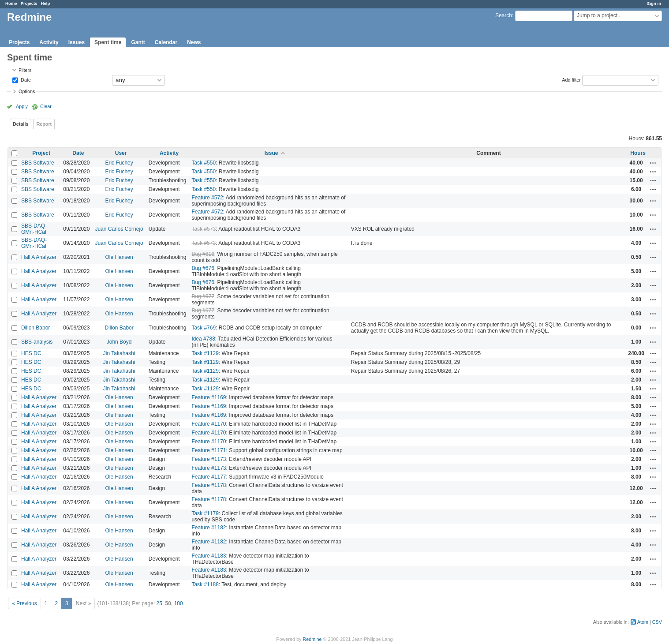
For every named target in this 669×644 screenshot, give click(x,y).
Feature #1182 (209, 528)
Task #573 (204, 229)
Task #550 (204, 163)
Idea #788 (203, 339)
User (121, 153)
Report (44, 124)
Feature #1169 (209, 397)
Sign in (654, 3)
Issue (271, 153)
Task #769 (204, 328)
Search (504, 15)
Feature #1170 (209, 424)
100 (179, 603)
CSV (657, 622)
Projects (29, 3)
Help (46, 3)
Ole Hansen (119, 257)
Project (41, 153)
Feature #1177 (209, 477)
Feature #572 (207, 198)
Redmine (312, 639)
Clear (46, 106)
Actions (653, 163)
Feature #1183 (209, 556)
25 (159, 603)
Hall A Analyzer (39, 257)
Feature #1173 (209, 459)
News (194, 42)
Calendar (166, 42)
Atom (643, 622)
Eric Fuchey (119, 163)
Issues (77, 42)
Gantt (138, 42)
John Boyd (119, 342)
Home (11, 3)
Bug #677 (203, 296)
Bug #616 (203, 254)
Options (27, 91)
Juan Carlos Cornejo (119, 229)
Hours (638, 153)
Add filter (571, 79)
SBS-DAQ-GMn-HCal (34, 229)
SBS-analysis (37, 342)
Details (21, 124)
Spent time (108, 42)
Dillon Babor (36, 328)
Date (25, 79)
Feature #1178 (209, 485)
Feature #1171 (209, 450)
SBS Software (38, 163)
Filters (25, 70)
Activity (49, 42)
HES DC (31, 353)
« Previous (24, 603)
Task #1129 (205, 353)
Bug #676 (203, 268)
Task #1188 (205, 584)
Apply (22, 106)
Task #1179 (205, 513)
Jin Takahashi (119, 353)
